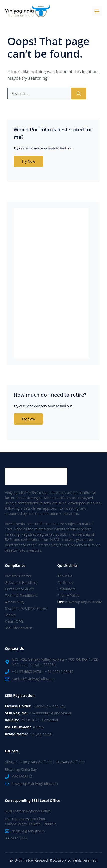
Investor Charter (18, 576)
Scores (10, 615)
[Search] (79, 94)
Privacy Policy (68, 595)
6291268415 (22, 776)
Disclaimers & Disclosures (26, 609)
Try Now (28, 161)
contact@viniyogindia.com (33, 678)
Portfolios (65, 582)
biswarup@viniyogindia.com (35, 783)
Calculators (67, 589)
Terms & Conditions (21, 595)
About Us (65, 576)
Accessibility (15, 602)
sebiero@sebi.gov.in (28, 831)
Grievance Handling (21, 582)
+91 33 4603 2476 (27, 671)
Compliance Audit (19, 589)
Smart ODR (14, 622)
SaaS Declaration (19, 628)
